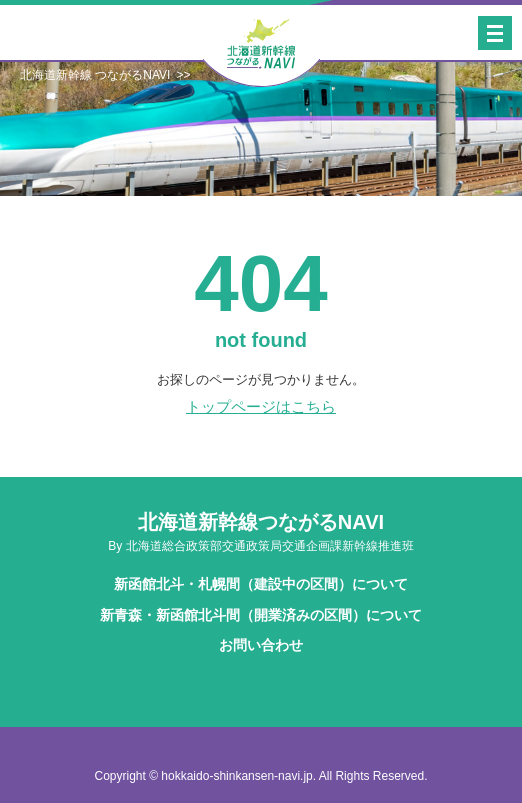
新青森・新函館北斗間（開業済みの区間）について (261, 615)
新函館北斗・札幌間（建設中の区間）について (261, 584)
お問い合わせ (261, 645)
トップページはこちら (261, 406)
